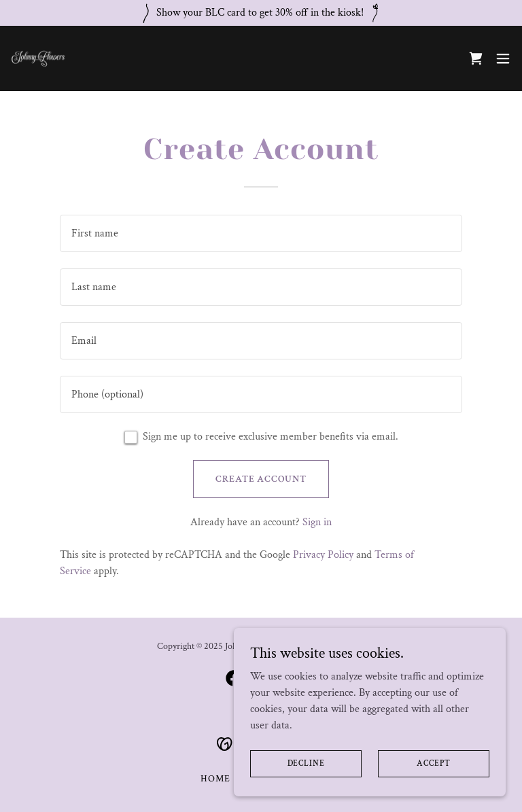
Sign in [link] (317, 522)
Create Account (261, 479)
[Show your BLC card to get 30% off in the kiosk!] (261, 13)
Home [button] (215, 779)
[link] (38, 58)
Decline (306, 763)
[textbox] (261, 233)
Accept (433, 763)
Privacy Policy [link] (323, 555)
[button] (503, 58)
